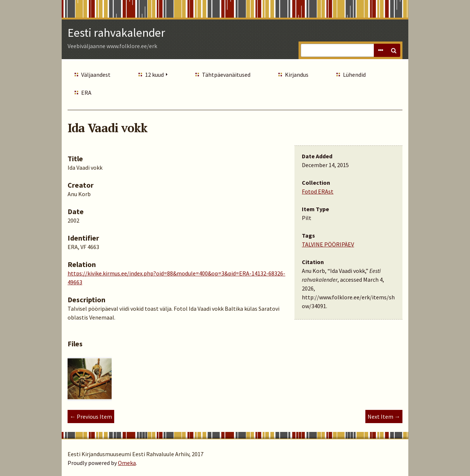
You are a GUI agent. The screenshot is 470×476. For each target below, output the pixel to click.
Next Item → (384, 416)
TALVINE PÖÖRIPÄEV (328, 244)
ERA (86, 93)
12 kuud (154, 75)
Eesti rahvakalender (116, 33)
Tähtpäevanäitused (226, 75)
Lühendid (354, 75)
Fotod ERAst (318, 191)
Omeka (127, 463)
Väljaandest (96, 75)
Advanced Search (380, 50)
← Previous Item (91, 416)
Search (394, 50)
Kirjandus (297, 75)
